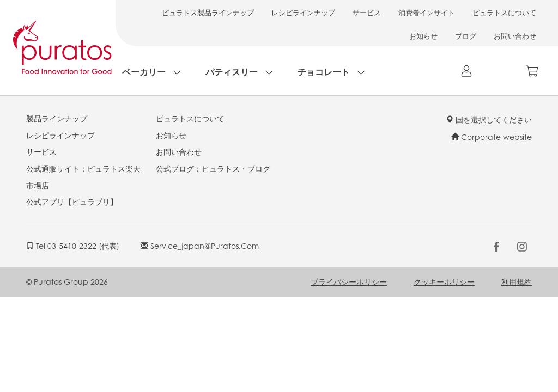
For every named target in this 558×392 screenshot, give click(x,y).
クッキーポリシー (444, 281)
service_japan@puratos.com (200, 246)
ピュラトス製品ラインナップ (208, 12)
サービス (367, 12)
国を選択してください (489, 119)
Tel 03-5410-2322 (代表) (73, 246)
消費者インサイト (427, 12)
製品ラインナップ (57, 118)
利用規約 (517, 281)
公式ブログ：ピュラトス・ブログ (213, 168)
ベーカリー (144, 72)
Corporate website (492, 137)
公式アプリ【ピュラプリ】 (72, 201)
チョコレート (324, 72)
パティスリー (232, 72)
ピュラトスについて (504, 12)
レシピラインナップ (303, 12)
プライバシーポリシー (349, 281)
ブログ (466, 36)
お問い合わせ (515, 36)
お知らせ (423, 36)
